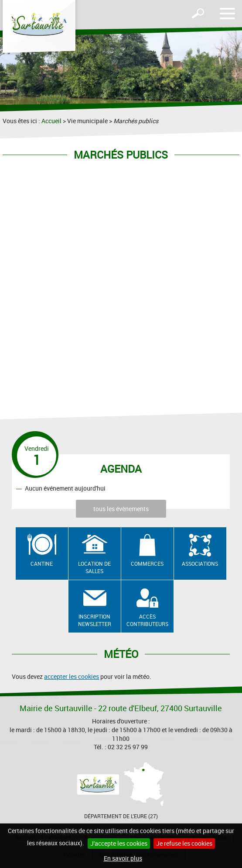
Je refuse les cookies (184, 843)
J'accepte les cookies (119, 843)
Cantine (42, 564)
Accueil (51, 121)
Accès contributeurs (147, 620)
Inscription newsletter (95, 620)
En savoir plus (123, 858)
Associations (200, 564)
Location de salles (94, 567)
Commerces (147, 564)
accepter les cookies (72, 676)
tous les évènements (121, 509)
